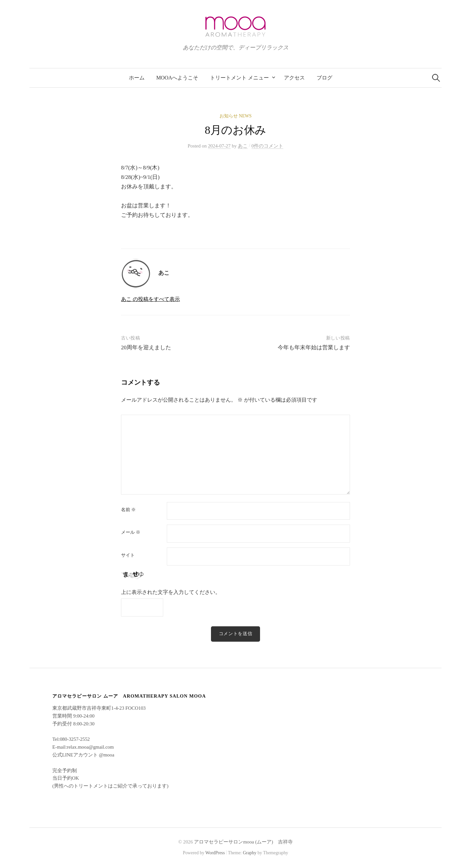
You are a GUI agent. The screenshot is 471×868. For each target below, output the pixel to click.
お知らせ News (236, 116)
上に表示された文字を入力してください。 (171, 592)
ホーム (137, 78)
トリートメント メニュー (239, 78)
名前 (128, 510)
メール (131, 532)
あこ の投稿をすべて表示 (150, 299)
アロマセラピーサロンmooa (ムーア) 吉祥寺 (243, 842)
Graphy (249, 853)
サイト (128, 555)
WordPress (215, 853)
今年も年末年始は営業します (314, 347)
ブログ (324, 78)
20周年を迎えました (146, 347)
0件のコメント (267, 146)
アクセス (294, 78)
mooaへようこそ (177, 78)
